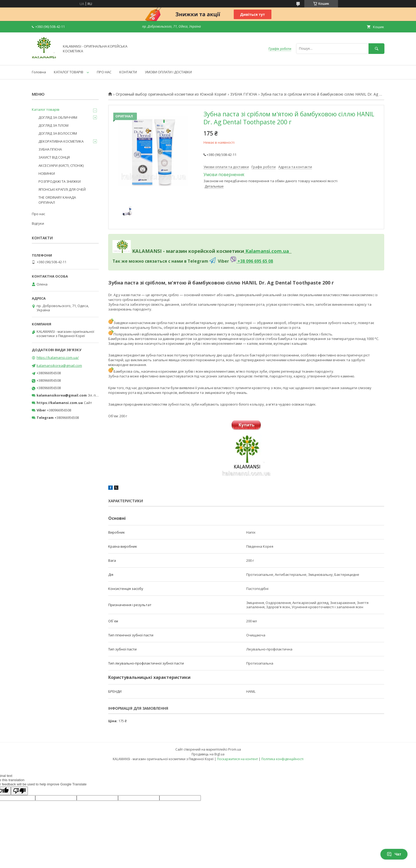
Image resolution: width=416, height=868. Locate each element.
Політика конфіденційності (282, 759)
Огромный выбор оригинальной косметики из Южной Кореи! (171, 94)
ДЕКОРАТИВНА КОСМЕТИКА (61, 141)
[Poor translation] (19, 791)
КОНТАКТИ (128, 72)
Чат (394, 854)
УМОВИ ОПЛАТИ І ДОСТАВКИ (168, 72)
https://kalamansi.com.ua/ (58, 358)
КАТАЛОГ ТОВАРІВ (69, 72)
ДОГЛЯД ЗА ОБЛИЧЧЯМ (58, 117)
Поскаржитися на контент (237, 759)
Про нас (38, 214)
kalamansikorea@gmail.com (59, 365)
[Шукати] (376, 48)
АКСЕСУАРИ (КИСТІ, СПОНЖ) (61, 165)
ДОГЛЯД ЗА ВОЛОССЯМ (58, 133)
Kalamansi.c (260, 251)
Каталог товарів (46, 109)
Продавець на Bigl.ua (208, 754)
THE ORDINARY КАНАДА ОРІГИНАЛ (57, 200)
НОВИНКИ (47, 173)
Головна (39, 72)
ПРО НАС (104, 72)
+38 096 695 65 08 (255, 261)
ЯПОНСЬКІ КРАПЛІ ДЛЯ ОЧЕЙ (62, 189)
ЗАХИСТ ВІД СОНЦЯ (54, 157)
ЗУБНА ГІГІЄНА (244, 94)
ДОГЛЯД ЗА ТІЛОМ (53, 125)
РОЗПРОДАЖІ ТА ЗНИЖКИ (60, 181)
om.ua (281, 251)
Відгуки (38, 223)
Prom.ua (235, 749)
